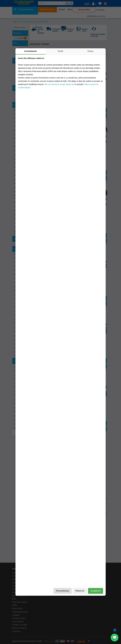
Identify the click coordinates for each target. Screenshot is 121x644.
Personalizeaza (62, 591)
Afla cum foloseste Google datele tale (59, 84)
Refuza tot (80, 591)
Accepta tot (95, 591)
